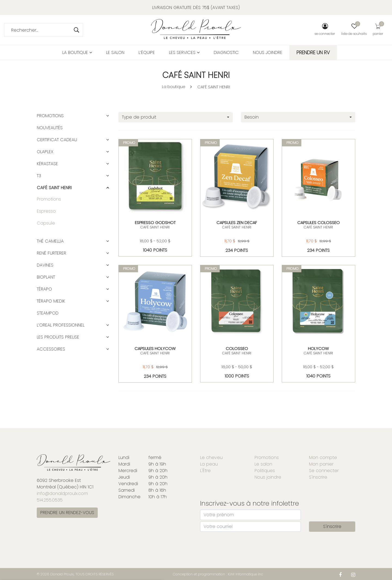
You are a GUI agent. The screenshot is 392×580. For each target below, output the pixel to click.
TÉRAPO (44, 289)
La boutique (77, 52)
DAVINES (45, 265)
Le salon (115, 52)
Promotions (50, 116)
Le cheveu (211, 457)
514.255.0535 (50, 500)
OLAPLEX (45, 152)
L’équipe (147, 52)
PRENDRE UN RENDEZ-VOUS (67, 513)
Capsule (46, 223)
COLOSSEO (237, 348)
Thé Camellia (50, 241)
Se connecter (324, 471)
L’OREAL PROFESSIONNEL (61, 325)
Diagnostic (226, 52)
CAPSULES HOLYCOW (155, 348)
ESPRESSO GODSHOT (155, 223)
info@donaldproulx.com (62, 493)
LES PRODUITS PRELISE (58, 337)
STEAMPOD (48, 313)
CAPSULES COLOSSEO (318, 223)
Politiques (265, 471)
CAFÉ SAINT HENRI (214, 87)
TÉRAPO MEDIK (51, 301)
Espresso (46, 211)
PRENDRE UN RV (313, 52)
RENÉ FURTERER (51, 253)
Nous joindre (268, 52)
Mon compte (323, 457)
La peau (209, 464)
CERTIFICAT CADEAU (57, 140)
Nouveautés (50, 128)
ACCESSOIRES (51, 349)
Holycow (318, 348)
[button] (108, 116)
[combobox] (176, 117)
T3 (39, 176)
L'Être (205, 471)
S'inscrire (318, 477)
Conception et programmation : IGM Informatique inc (218, 574)
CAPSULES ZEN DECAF (237, 223)
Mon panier (321, 464)
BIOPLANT (46, 277)
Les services (184, 52)
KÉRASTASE (47, 164)
